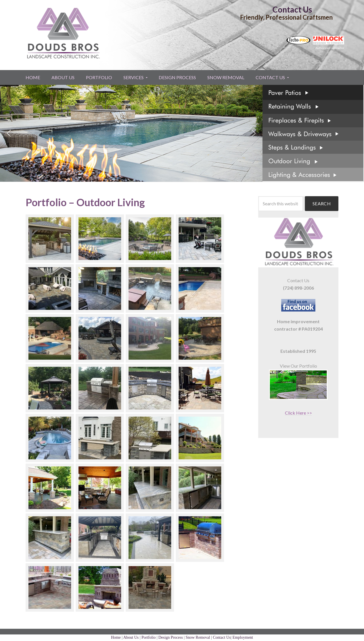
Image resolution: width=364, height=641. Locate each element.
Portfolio (148, 637)
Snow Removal (198, 637)
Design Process (171, 637)
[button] (9, 133)
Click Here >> (298, 413)
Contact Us (292, 9)
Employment (243, 637)
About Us (131, 637)
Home (116, 637)
